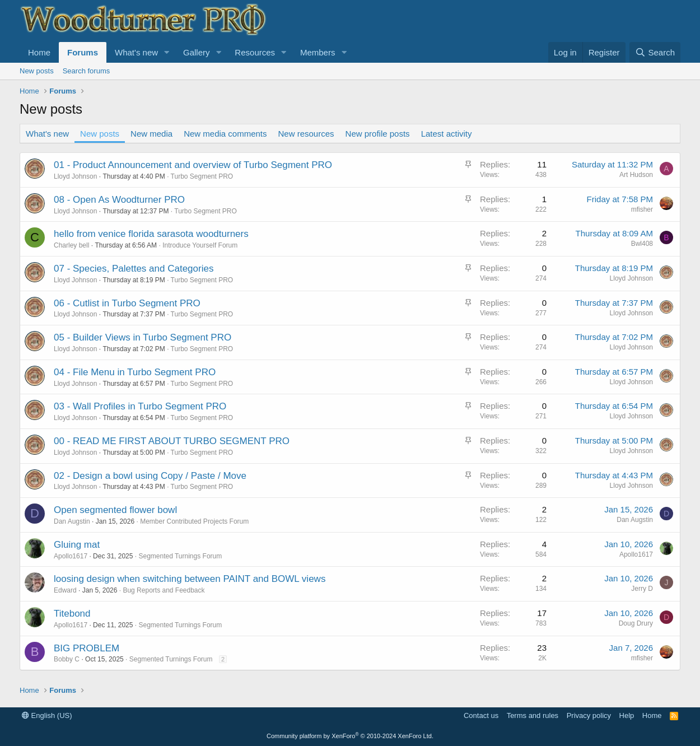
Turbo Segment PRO (202, 176)
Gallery (197, 52)
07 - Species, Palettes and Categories (134, 269)
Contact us (481, 715)
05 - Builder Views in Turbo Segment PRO (143, 337)
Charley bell (71, 245)
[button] (167, 52)
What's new (136, 52)
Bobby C (67, 659)
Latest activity (447, 134)
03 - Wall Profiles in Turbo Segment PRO (140, 406)
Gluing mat (77, 545)
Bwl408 (642, 244)
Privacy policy (589, 715)
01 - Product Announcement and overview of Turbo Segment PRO (193, 165)
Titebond (72, 614)
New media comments (225, 134)
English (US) (47, 715)
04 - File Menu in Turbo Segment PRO (135, 372)
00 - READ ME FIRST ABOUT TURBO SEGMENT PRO (172, 441)
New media (151, 134)
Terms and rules (533, 715)
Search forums (87, 71)
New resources (306, 134)
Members (318, 52)
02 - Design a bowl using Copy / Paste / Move (150, 476)
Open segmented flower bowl (115, 510)
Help (627, 715)
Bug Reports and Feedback (164, 590)
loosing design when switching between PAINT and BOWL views (190, 579)
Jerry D (642, 589)
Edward (65, 590)
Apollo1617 (71, 556)
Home (39, 52)
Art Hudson (636, 175)
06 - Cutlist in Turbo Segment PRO (127, 303)
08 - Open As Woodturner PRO (119, 200)
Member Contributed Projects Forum (194, 521)
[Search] (655, 52)
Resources (255, 52)
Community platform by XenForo (350, 736)
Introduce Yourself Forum (200, 245)
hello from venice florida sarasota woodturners (151, 234)
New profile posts (378, 134)
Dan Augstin (72, 521)
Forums (83, 52)
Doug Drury (636, 623)
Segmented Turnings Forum (180, 556)
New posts (37, 71)
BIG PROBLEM (87, 648)
